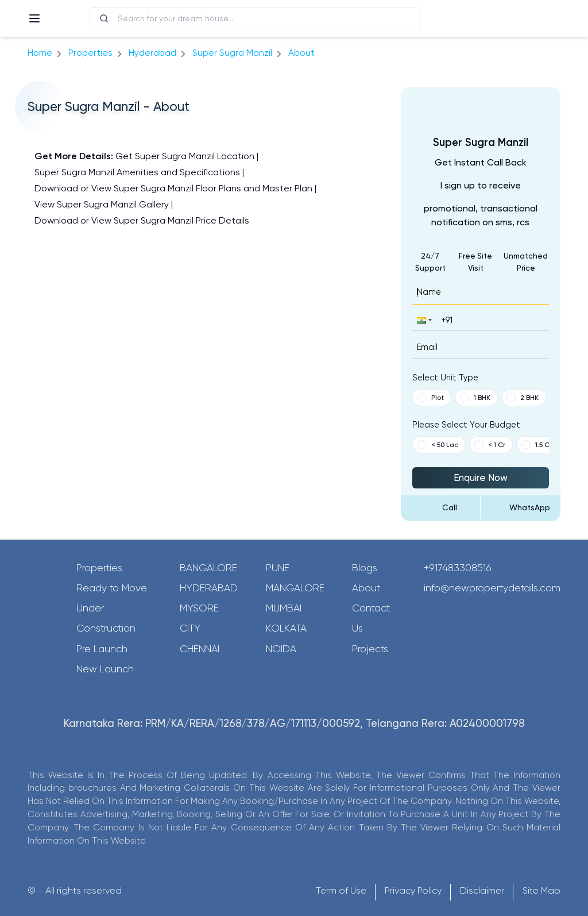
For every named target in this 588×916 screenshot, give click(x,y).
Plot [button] (431, 398)
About (366, 588)
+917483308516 (458, 568)
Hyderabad (209, 588)
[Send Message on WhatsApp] (521, 507)
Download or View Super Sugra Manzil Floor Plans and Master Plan (173, 188)
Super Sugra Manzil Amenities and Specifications (137, 172)
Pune (278, 568)
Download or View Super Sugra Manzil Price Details (142, 220)
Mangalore (295, 588)
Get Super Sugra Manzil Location (185, 156)
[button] (423, 320)
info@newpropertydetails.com (492, 588)
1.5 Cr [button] (537, 445)
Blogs (365, 568)
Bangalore (208, 568)
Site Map (541, 890)
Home (40, 53)
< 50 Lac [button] (438, 445)
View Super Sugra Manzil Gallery (102, 204)
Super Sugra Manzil (232, 53)
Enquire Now (481, 478)
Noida (281, 649)
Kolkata (286, 628)
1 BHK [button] (475, 398)
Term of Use (341, 890)
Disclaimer (482, 890)
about (301, 53)
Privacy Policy (413, 890)
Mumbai (284, 608)
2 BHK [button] (523, 398)
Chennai (200, 649)
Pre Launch (102, 649)
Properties (90, 53)
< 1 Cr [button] (490, 445)
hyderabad (152, 53)
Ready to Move (112, 588)
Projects (370, 649)
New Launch (105, 669)
